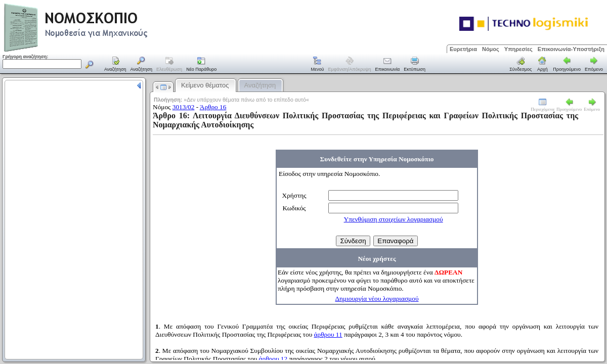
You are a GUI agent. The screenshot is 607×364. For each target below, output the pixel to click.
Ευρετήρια (463, 49)
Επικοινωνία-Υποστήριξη (571, 49)
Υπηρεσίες (518, 49)
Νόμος (491, 49)
